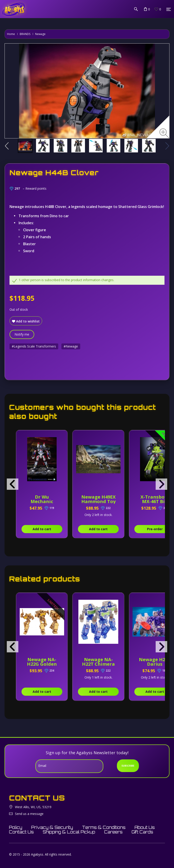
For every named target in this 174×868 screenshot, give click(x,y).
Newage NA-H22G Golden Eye (42, 664)
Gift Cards (142, 832)
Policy (16, 827)
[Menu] (169, 9)
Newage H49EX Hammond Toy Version (98, 501)
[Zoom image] (164, 133)
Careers (113, 832)
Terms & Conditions (104, 827)
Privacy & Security (52, 827)
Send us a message (29, 814)
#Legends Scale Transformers (34, 346)
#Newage (71, 346)
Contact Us (21, 832)
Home (11, 34)
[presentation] (13, 484)
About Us (145, 827)
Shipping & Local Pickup (69, 832)
